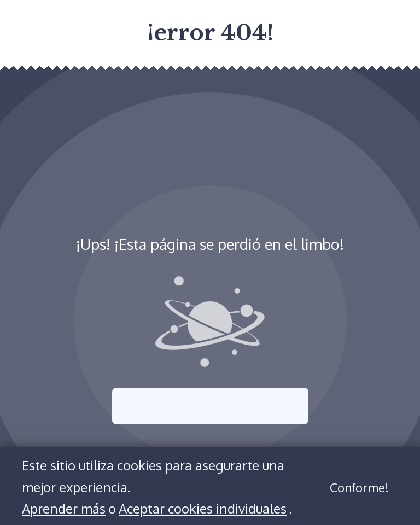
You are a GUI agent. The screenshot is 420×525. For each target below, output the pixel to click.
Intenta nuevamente (210, 406)
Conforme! (359, 487)
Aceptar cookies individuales (203, 508)
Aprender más (64, 508)
